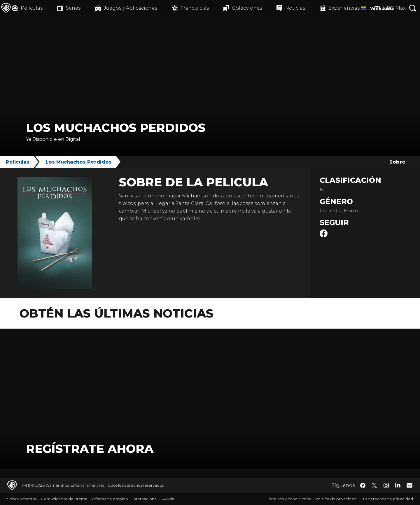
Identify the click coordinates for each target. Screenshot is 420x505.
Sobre (397, 162)
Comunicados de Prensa (64, 499)
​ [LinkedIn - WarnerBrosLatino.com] (398, 485)
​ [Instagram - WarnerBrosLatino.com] (386, 485)
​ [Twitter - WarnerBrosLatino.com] (374, 485)
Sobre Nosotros (22, 499)
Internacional (145, 499)
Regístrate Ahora (90, 449)
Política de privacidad (336, 499)
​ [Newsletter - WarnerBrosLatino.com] (409, 485)
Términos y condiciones (289, 499)
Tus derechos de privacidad (387, 499)
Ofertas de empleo (110, 499)
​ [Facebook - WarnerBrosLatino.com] (363, 485)
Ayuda (168, 499)
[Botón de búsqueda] (413, 8)
